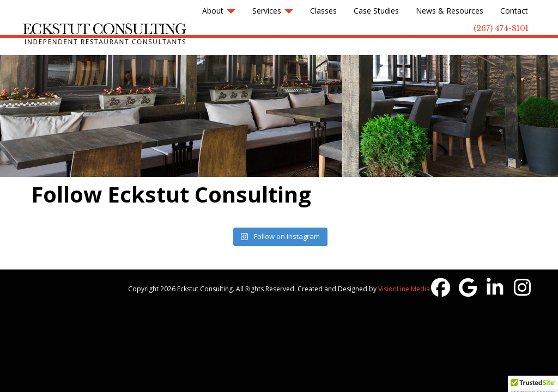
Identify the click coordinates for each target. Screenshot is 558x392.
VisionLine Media (404, 289)
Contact (514, 11)
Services (273, 11)
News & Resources (450, 11)
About (219, 11)
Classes (323, 11)
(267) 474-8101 (501, 28)
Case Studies (376, 11)
